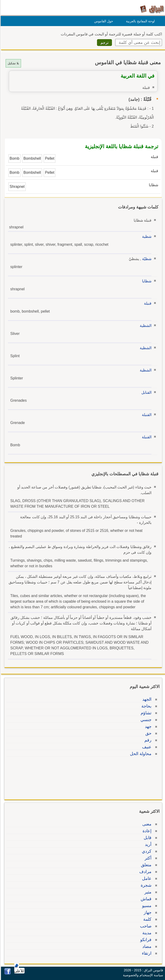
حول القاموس (103, 21)
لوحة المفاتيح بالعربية (140, 21)
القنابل (146, 392)
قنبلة (147, 303)
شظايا (146, 281)
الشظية (145, 326)
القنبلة (146, 415)
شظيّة (146, 259)
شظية (146, 236)
